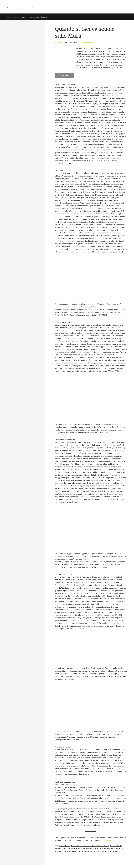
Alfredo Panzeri (66, 846)
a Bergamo (17, 17)
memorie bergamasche (94, 849)
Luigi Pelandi (79, 849)
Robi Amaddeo (105, 851)
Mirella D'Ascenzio (111, 849)
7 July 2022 (59, 43)
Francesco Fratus (94, 846)
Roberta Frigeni (93, 851)
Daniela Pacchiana (79, 846)
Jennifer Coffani (67, 849)
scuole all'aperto (70, 854)
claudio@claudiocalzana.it (25, 8)
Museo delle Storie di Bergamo (75, 851)
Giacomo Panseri (108, 846)
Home (9, 17)
